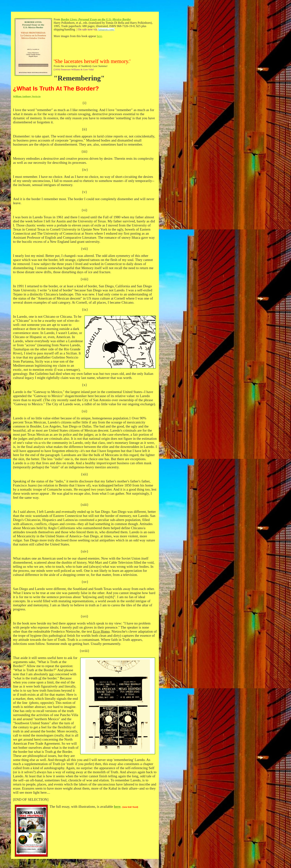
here (99, 36)
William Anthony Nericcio (27, 96)
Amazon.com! (106, 29)
